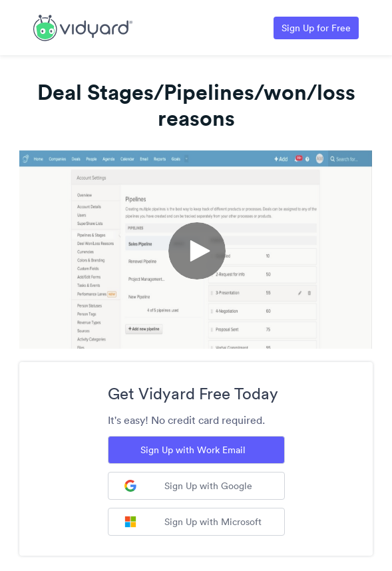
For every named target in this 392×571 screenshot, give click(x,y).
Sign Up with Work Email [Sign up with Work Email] (193, 450)
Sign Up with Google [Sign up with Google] (188, 486)
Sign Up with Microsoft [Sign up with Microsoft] (193, 522)
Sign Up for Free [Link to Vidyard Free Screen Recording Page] (316, 28)
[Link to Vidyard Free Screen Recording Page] (83, 27)
